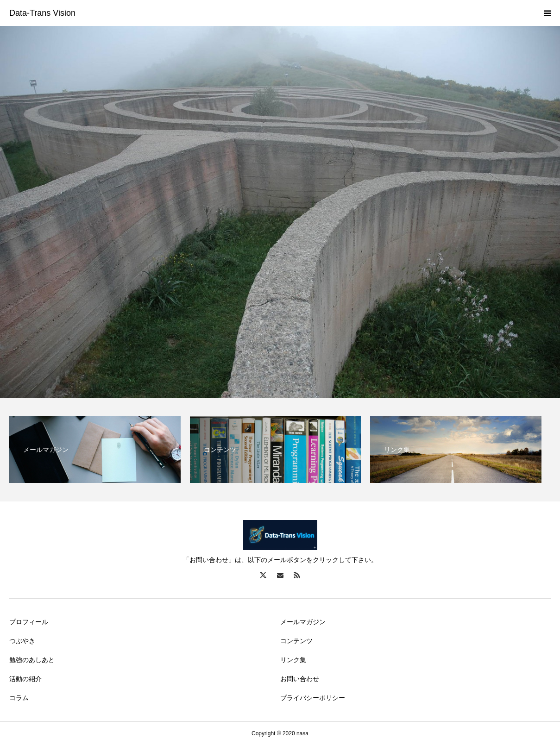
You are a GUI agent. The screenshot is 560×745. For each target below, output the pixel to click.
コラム (19, 698)
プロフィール (29, 622)
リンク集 (293, 660)
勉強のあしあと (32, 660)
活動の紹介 (25, 679)
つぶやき (22, 641)
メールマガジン (303, 622)
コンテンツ (296, 641)
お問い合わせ (300, 679)
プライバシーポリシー (313, 698)
